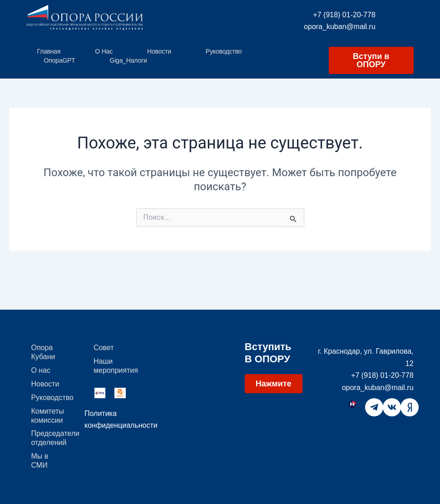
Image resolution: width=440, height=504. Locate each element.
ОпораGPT (59, 60)
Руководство (224, 51)
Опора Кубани (43, 352)
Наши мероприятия (116, 365)
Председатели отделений (53, 438)
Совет (104, 347)
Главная (49, 51)
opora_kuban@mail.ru (340, 27)
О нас (104, 51)
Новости (159, 51)
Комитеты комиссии (47, 415)
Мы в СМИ (40, 461)
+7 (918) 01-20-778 (344, 15)
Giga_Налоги (128, 60)
